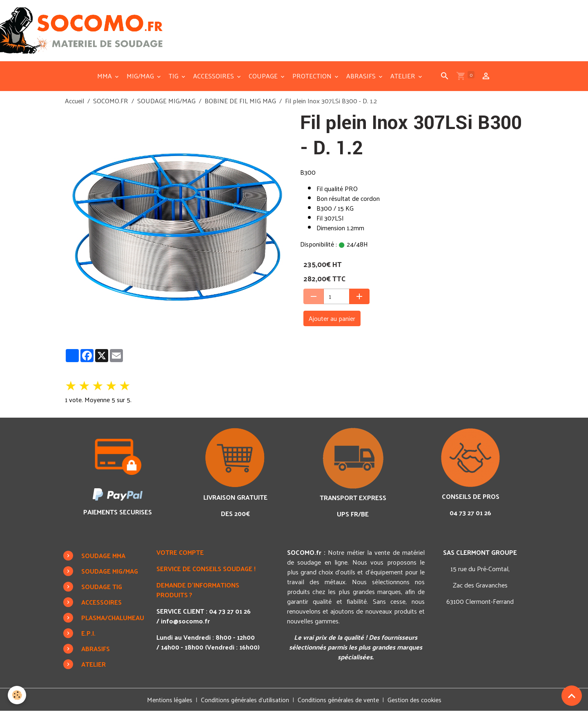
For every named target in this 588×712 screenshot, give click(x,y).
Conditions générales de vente (340, 700)
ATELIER (404, 77)
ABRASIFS (362, 77)
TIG (174, 77)
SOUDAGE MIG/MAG (166, 101)
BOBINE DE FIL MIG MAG (240, 101)
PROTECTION (313, 77)
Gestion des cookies (417, 701)
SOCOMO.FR (111, 101)
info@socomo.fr (187, 622)
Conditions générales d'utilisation (244, 700)
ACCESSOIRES (214, 77)
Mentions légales (167, 700)
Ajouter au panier (332, 319)
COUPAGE (264, 77)
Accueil (75, 101)
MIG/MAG (141, 77)
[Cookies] (17, 695)
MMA (105, 77)
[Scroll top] (572, 696)
